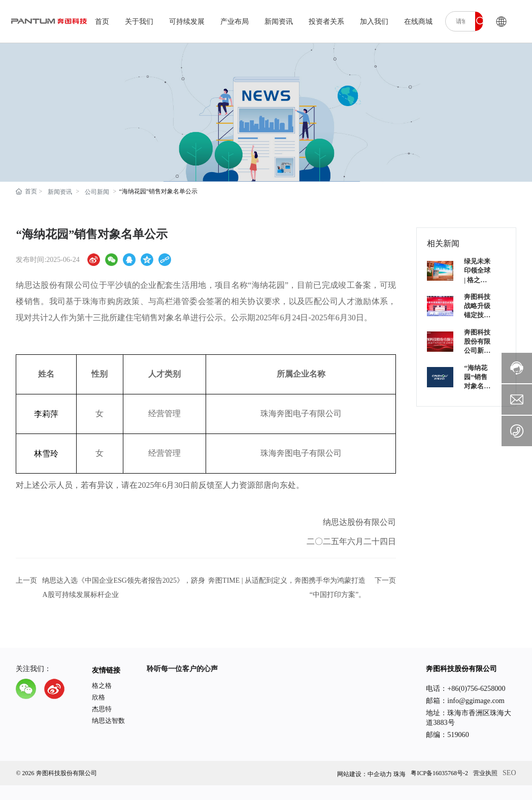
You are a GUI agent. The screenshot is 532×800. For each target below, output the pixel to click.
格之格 (102, 686)
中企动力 (380, 774)
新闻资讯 (60, 192)
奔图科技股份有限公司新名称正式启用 (477, 351)
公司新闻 (97, 192)
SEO (509, 773)
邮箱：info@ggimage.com (465, 701)
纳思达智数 (108, 721)
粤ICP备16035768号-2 (439, 773)
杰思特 (102, 709)
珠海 (400, 774)
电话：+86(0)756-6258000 (465, 688)
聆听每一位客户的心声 (182, 669)
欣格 (98, 697)
